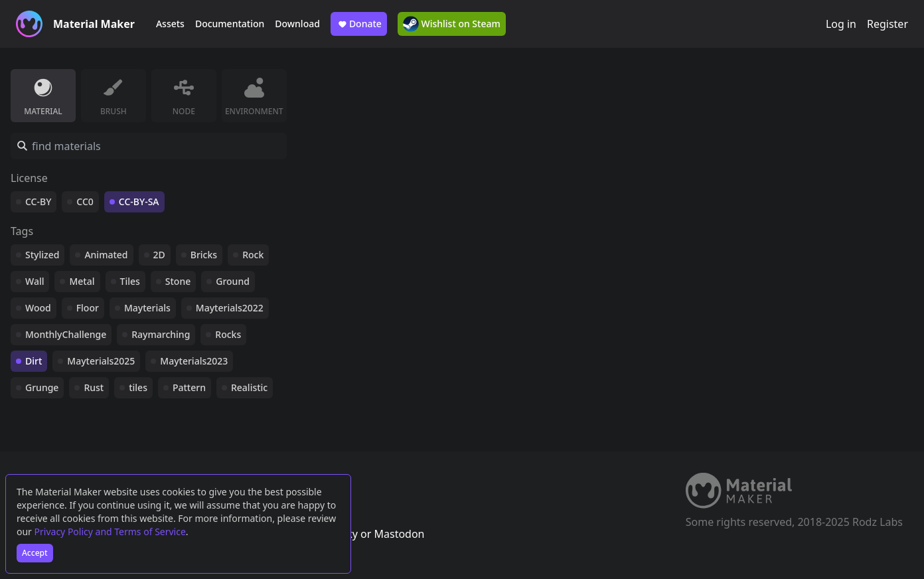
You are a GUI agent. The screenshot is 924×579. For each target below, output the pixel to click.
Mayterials (147, 308)
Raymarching (161, 334)
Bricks (204, 255)
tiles (138, 387)
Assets (170, 24)
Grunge (42, 387)
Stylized (42, 255)
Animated (106, 255)
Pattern (189, 387)
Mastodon (399, 534)
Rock (253, 255)
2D (159, 255)
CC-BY (38, 202)
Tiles (130, 281)
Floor (88, 308)
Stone (178, 281)
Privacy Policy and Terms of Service (110, 532)
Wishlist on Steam (452, 24)
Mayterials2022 (230, 308)
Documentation (230, 24)
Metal (82, 281)
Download (297, 24)
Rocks (228, 334)
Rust (94, 387)
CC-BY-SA (139, 202)
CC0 (85, 202)
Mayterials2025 (101, 361)
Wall (35, 281)
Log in (841, 24)
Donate (359, 24)
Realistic (249, 387)
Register (887, 24)
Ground (233, 281)
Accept (35, 553)
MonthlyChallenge (66, 334)
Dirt (34, 361)
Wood (38, 308)
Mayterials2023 (194, 361)
